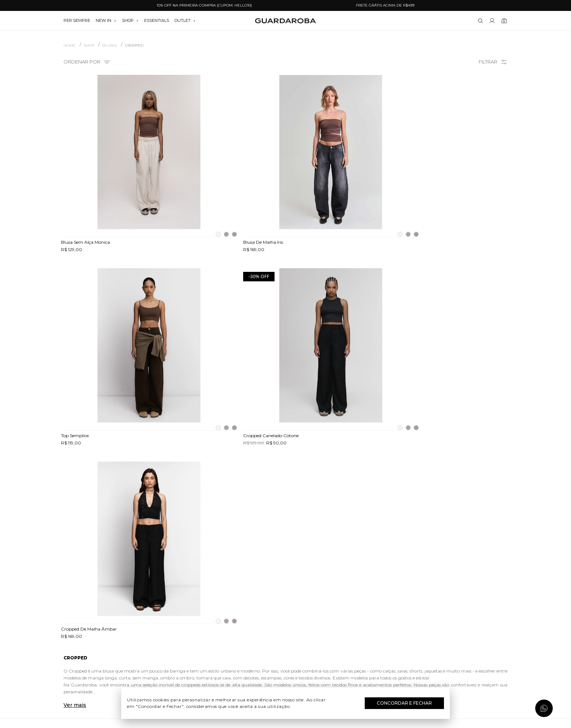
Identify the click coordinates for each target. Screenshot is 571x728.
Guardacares (134, 615)
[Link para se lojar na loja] (492, 21)
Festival (286, 604)
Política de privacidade (134, 647)
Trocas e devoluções (134, 625)
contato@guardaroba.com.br (437, 625)
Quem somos (134, 604)
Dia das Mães (286, 625)
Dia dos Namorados (285, 636)
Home (70, 46)
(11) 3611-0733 (437, 604)
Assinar (489, 560)
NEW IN (106, 20)
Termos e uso (134, 636)
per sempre (77, 20)
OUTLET (185, 20)
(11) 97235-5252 (437, 615)
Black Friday (286, 657)
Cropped (134, 46)
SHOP (130, 20)
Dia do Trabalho (286, 615)
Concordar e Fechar (404, 703)
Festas (286, 647)
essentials (157, 20)
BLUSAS (110, 46)
